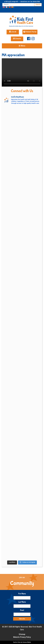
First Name (22, 594)
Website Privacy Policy (22, 637)
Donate (17, 39)
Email (22, 610)
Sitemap (22, 635)
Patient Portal (30, 32)
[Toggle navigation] (22, 46)
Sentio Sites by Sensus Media (22, 642)
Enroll (13, 32)
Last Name (22, 602)
